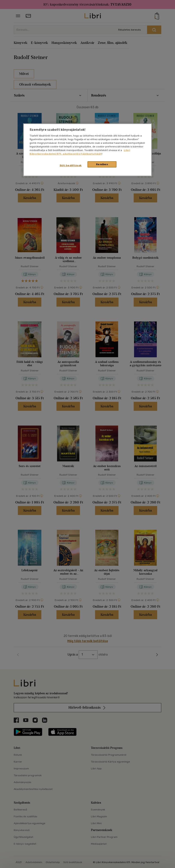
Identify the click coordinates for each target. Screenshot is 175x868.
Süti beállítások (71, 165)
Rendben (102, 164)
